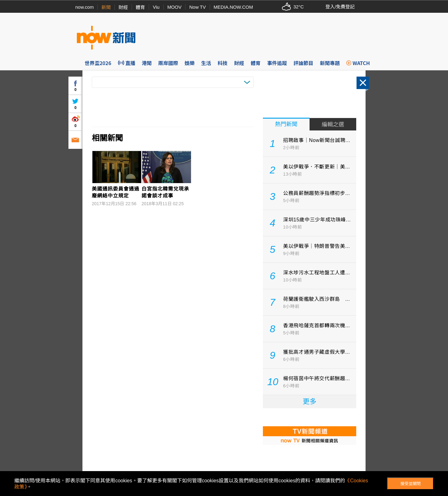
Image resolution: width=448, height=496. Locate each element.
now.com (84, 7)
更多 (310, 402)
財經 (123, 7)
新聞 (106, 7)
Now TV (197, 7)
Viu (156, 7)
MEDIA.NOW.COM (233, 7)
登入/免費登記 (340, 7)
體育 (140, 7)
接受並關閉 (411, 484)
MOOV (175, 7)
